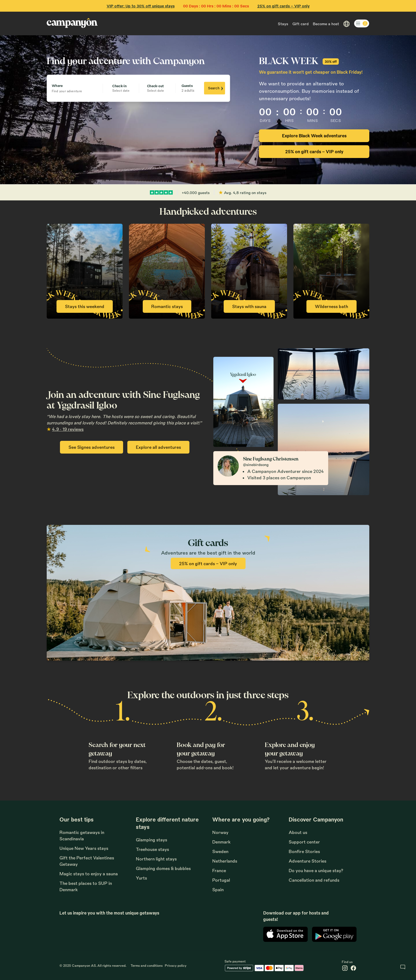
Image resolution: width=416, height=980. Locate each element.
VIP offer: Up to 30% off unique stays (141, 6)
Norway (220, 832)
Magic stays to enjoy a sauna (89, 874)
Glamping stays (151, 840)
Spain (218, 889)
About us (298, 832)
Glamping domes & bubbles (163, 868)
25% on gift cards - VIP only (283, 6)
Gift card (300, 24)
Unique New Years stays (84, 848)
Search (216, 88)
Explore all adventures (158, 447)
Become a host (326, 24)
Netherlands (225, 861)
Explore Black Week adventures (314, 136)
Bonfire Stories (304, 851)
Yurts (141, 878)
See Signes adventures (92, 447)
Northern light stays (156, 859)
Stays (283, 24)
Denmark (221, 842)
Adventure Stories (307, 861)
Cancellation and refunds (314, 880)
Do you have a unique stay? (316, 870)
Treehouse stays (152, 849)
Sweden (220, 851)
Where (57, 85)
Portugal (221, 880)
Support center (304, 842)
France (219, 870)
